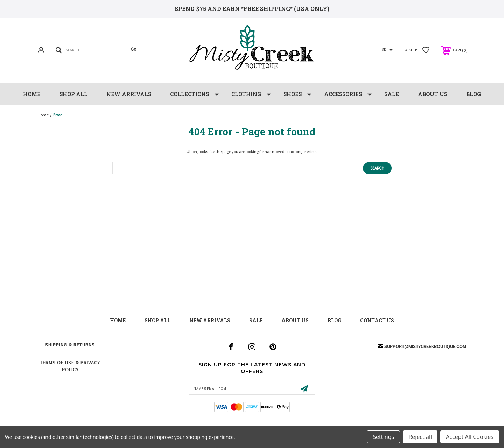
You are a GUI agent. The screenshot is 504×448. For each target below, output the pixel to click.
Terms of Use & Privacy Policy (70, 366)
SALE (392, 94)
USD (386, 50)
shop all (157, 320)
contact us (377, 320)
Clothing (251, 94)
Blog (474, 94)
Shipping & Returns (70, 345)
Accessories (348, 94)
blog (334, 320)
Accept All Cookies (470, 437)
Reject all (420, 437)
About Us (433, 94)
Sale (256, 320)
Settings (383, 437)
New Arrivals (210, 320)
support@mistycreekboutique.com (425, 346)
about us (295, 320)
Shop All (73, 94)
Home (32, 94)
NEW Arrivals (129, 94)
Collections (194, 94)
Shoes (297, 94)
